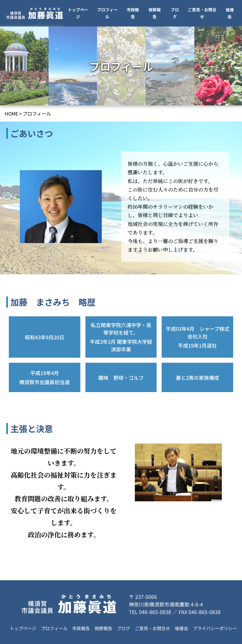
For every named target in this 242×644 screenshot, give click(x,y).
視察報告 (155, 13)
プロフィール (107, 13)
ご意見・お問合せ (202, 13)
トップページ (78, 13)
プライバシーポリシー (215, 628)
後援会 (230, 13)
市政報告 (133, 13)
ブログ (175, 13)
